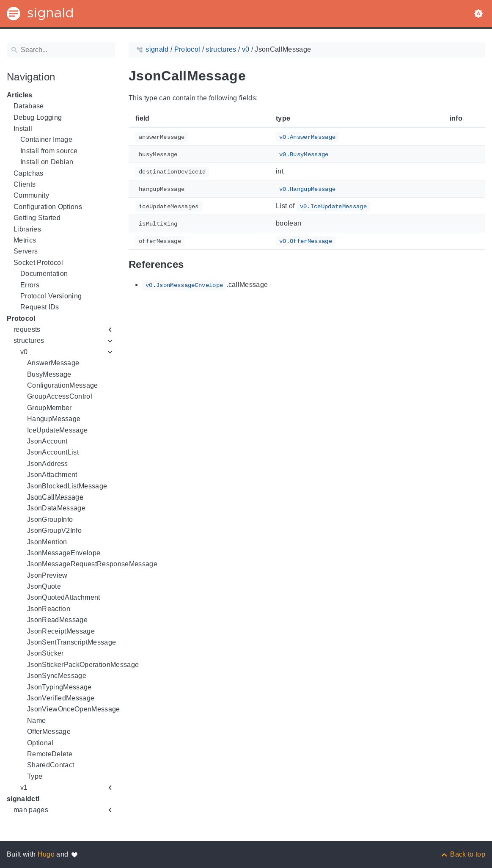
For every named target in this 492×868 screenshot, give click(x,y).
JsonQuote (44, 586)
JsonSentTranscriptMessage (71, 642)
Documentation (44, 274)
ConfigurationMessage (63, 385)
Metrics (25, 240)
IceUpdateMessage (57, 430)
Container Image (46, 139)
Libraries (27, 229)
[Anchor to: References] (193, 265)
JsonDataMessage (56, 508)
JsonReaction (49, 609)
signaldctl (23, 799)
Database (29, 106)
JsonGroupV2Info (54, 530)
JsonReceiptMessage (61, 631)
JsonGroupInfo (50, 519)
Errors (30, 285)
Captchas (29, 173)
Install (23, 128)
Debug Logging (38, 117)
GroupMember (49, 408)
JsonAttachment (52, 475)
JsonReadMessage (57, 620)
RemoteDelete (50, 754)
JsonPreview (47, 575)
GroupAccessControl (60, 396)
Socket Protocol (38, 263)
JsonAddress (48, 464)
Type (35, 776)
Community (31, 195)
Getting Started (37, 218)
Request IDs (40, 307)
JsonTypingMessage (59, 687)
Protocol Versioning (51, 296)
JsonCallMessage (55, 497)
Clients (25, 184)
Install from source (49, 151)
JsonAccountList (53, 452)
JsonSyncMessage (57, 676)
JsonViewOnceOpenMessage (74, 709)
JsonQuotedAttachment (64, 597)
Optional (40, 743)
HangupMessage (54, 419)
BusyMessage (49, 374)
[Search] (61, 50)
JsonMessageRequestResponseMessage (92, 564)
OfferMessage (49, 732)
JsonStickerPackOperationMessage (83, 665)
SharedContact (51, 765)
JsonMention (47, 542)
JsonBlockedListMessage (67, 486)
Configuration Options (48, 207)
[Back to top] (463, 854)
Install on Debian (47, 162)
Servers (26, 251)
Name (36, 721)
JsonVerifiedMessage (61, 698)
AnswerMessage (53, 363)
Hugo (46, 854)
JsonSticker (45, 653)
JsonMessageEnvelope (64, 553)
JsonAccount (47, 441)
